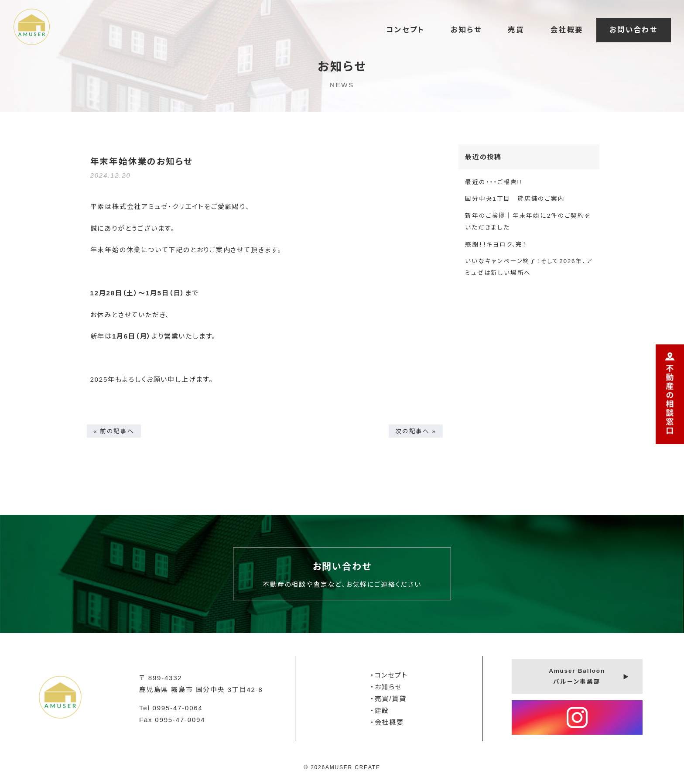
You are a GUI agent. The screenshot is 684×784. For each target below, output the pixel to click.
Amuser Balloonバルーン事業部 (577, 676)
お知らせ (466, 30)
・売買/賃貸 (388, 699)
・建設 (380, 710)
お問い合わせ (634, 30)
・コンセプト (389, 675)
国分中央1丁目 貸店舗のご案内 (515, 199)
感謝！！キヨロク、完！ (496, 245)
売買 (516, 30)
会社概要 (567, 30)
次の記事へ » (416, 431)
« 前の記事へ (114, 431)
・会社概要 (387, 722)
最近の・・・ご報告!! (493, 182)
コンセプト (405, 30)
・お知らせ (386, 687)
